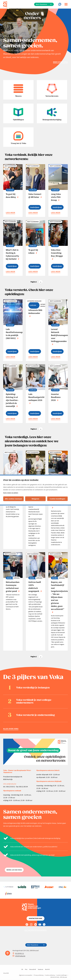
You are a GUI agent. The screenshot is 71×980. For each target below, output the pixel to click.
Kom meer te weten (11, 493)
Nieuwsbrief (33, 969)
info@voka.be (19, 956)
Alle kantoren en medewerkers (35, 930)
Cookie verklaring (50, 975)
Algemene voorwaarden (26, 975)
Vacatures (41, 969)
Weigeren (35, 499)
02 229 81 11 (18, 953)
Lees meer (10, 213)
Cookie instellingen (62, 975)
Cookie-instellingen (57, 499)
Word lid (47, 969)
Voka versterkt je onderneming (35, 715)
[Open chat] (60, 4)
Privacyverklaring (39, 975)
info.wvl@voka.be (10, 784)
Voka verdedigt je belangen (33, 688)
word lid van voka (14, 870)
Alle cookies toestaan (13, 499)
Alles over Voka (11, 729)
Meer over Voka (60, 62)
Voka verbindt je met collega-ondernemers (34, 702)
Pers (26, 969)
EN (22, 969)
